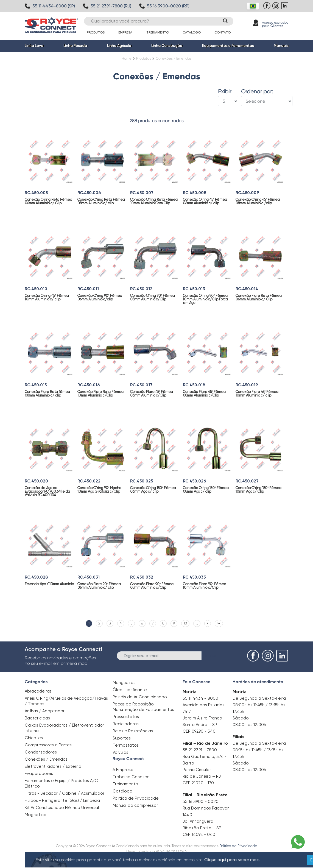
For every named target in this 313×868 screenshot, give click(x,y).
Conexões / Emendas (46, 759)
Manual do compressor (135, 805)
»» (219, 623)
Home (127, 58)
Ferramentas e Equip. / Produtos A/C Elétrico (61, 783)
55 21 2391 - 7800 (200, 750)
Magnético (36, 813)
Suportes (122, 738)
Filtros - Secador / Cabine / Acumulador (65, 793)
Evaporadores (39, 774)
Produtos (96, 32)
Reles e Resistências (133, 731)
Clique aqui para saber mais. (232, 860)
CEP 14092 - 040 (199, 834)
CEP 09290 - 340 (199, 731)
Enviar (211, 655)
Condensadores (41, 752)
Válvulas (120, 752)
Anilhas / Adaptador (45, 711)
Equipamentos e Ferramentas (228, 46)
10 (185, 623)
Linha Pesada (75, 46)
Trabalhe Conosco (131, 777)
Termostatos (126, 745)
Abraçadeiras (38, 691)
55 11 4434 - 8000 (200, 698)
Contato (223, 32)
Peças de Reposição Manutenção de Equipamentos (143, 707)
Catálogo (192, 32)
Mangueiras (124, 683)
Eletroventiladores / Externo (53, 766)
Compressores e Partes (48, 745)
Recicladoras (126, 724)
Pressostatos (126, 717)
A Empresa (123, 770)
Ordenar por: (257, 92)
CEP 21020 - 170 (198, 783)
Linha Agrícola (119, 46)
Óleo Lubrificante (130, 690)
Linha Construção (167, 46)
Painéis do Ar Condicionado (140, 697)
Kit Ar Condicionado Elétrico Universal (62, 808)
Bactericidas (37, 718)
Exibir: (225, 92)
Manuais (281, 46)
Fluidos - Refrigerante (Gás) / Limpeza (62, 800)
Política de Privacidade (136, 798)
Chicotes (34, 738)
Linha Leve (34, 46)
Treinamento (158, 32)
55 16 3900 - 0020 (201, 801)
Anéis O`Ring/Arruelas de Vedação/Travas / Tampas (66, 701)
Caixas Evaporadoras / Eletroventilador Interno (64, 728)
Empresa (125, 32)
